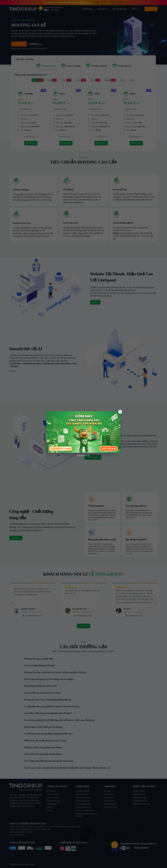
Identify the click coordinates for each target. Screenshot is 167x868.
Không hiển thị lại (83, 455)
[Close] (120, 412)
